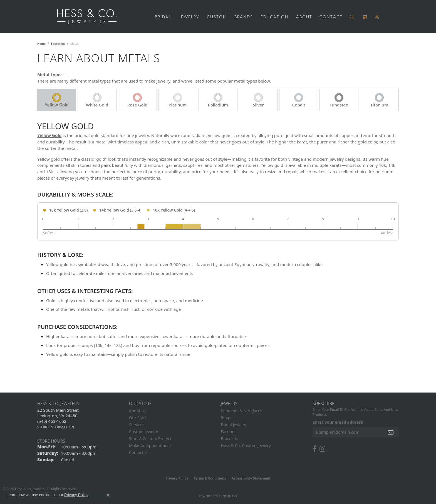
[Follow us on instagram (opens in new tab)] (322, 449)
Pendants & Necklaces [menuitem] (241, 411)
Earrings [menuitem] (229, 432)
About (304, 17)
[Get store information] (56, 427)
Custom (217, 17)
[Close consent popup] (108, 495)
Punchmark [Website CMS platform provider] (228, 496)
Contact (331, 17)
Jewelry (189, 17)
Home (41, 44)
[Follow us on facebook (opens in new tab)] (315, 449)
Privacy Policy (177, 478)
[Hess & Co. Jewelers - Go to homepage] (90, 17)
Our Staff (138, 418)
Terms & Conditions (210, 478)
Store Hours (51, 441)
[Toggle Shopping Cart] (365, 17)
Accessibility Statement (251, 478)
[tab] (57, 100)
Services (137, 425)
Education (275, 17)
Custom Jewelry (143, 432)
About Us (138, 411)
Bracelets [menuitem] (229, 439)
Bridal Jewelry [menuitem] (234, 425)
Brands (244, 17)
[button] (352, 17)
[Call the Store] (52, 421)
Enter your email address (338, 422)
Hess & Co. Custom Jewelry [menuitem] (246, 445)
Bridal (163, 17)
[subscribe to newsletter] (391, 432)
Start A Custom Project (150, 439)
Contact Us (139, 452)
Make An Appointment (150, 445)
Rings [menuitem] (226, 418)
